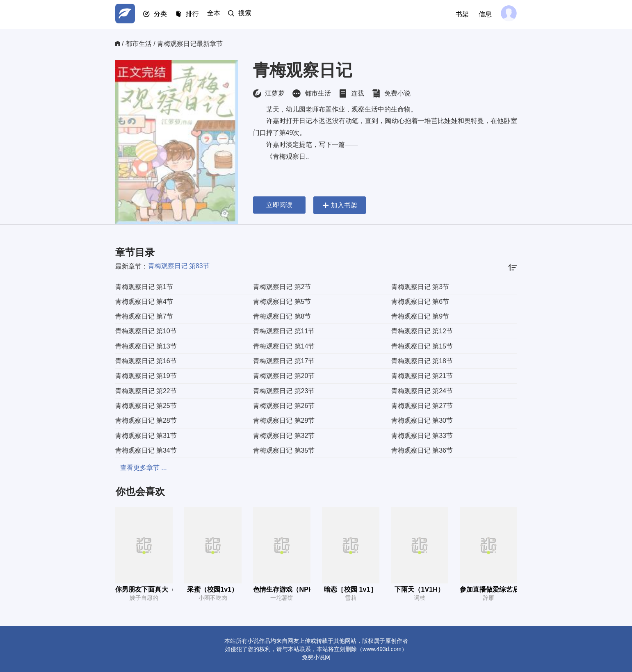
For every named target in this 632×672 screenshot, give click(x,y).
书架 (461, 14)
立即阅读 (279, 205)
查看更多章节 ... (139, 468)
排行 (197, 15)
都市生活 (139, 44)
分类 (164, 15)
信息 (484, 14)
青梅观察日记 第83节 (179, 266)
